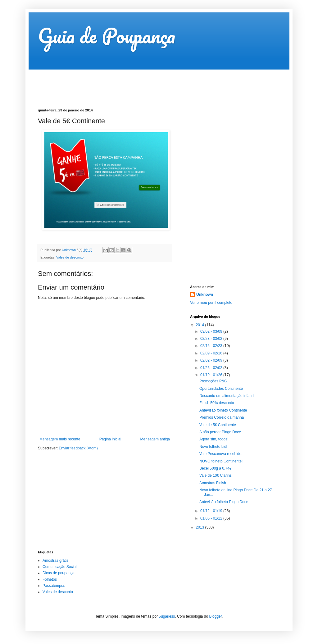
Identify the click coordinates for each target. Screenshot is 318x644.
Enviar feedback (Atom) (78, 448)
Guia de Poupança (107, 36)
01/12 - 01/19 (212, 511)
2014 (201, 325)
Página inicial (110, 439)
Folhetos (50, 579)
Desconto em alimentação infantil (227, 396)
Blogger (215, 616)
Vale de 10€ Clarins (216, 475)
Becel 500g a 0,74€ (215, 468)
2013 (201, 527)
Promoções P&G (213, 381)
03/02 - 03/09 (212, 331)
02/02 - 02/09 (212, 360)
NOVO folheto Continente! (221, 461)
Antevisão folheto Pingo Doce (224, 502)
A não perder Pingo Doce (220, 432)
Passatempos (54, 586)
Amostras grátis (55, 561)
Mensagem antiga (155, 439)
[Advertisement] (151, 83)
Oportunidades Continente (221, 389)
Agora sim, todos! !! (215, 439)
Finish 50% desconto (217, 403)
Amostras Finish (213, 483)
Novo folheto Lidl (213, 447)
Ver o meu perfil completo (211, 303)
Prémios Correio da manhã (222, 417)
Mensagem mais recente (60, 439)
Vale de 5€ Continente (218, 425)
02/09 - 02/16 (212, 353)
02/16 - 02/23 (212, 346)
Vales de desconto (70, 257)
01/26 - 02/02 (212, 368)
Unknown (205, 295)
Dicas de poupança (59, 573)
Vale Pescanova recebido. (221, 454)
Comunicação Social (59, 567)
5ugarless (167, 616)
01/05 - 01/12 (212, 518)
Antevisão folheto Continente (223, 410)
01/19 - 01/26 (212, 375)
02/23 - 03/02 (212, 339)
